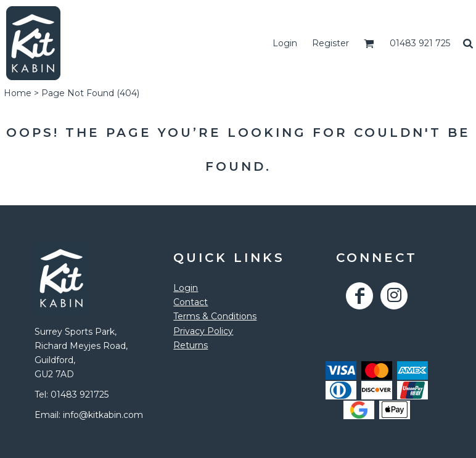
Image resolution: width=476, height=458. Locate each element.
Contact (191, 302)
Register (330, 43)
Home (18, 93)
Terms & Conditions (215, 316)
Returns (191, 345)
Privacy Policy (203, 331)
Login (285, 43)
